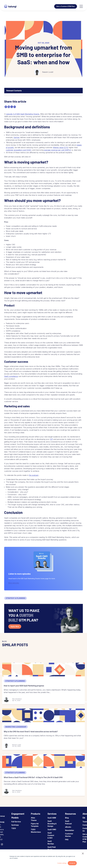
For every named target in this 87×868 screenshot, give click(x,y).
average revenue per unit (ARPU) (57, 150)
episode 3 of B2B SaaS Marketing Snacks (23, 114)
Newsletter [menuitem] (70, 830)
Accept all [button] (72, 863)
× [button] (83, 853)
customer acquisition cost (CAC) (19, 150)
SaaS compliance (11, 376)
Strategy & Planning (16, 598)
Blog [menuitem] (67, 818)
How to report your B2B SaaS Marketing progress (24, 686)
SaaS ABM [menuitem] (52, 818)
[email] (14, 107)
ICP (51, 439)
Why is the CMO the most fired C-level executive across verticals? (31, 731)
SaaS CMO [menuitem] (52, 829)
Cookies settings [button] (62, 863)
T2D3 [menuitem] (14, 828)
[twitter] (11, 107)
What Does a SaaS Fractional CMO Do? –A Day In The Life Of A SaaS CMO (33, 777)
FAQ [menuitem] (67, 840)
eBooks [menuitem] (68, 827)
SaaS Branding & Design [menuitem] (52, 824)
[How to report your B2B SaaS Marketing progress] (43, 670)
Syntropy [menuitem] (15, 825)
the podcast (34, 475)
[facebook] (6, 107)
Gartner (17, 137)
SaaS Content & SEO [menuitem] (51, 835)
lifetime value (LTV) (61, 147)
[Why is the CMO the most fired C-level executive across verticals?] (43, 715)
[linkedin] (9, 107)
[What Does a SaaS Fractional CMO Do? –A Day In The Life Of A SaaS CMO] (43, 761)
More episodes (14, 583)
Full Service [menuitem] (16, 822)
